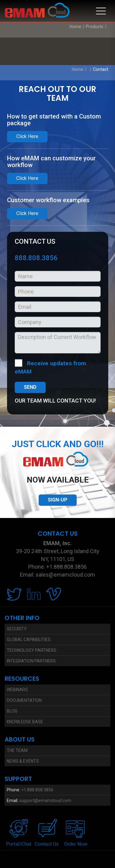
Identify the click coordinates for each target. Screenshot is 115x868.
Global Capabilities (29, 640)
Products (95, 27)
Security (17, 629)
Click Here (27, 136)
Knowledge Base (25, 722)
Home (75, 27)
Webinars (17, 690)
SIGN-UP (58, 500)
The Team (17, 750)
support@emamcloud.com (45, 801)
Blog (12, 711)
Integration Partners (31, 661)
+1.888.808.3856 (37, 790)
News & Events (23, 761)
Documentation (24, 700)
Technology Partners (32, 650)
